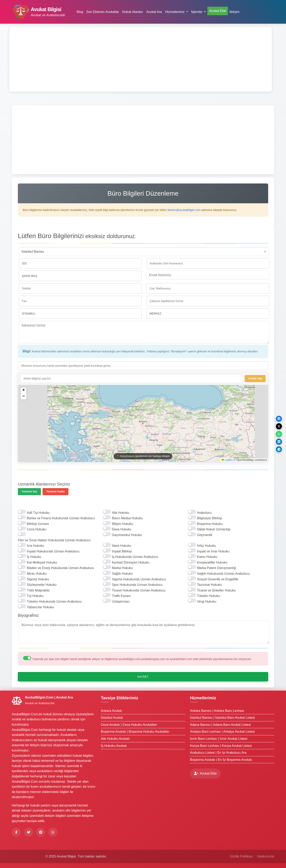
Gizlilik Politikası (241, 856)
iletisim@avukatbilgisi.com (184, 210)
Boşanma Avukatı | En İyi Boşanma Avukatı (221, 760)
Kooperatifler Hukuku (212, 562)
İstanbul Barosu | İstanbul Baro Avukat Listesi (223, 718)
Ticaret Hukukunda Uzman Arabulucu (139, 590)
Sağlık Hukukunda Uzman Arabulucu (223, 574)
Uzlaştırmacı (121, 601)
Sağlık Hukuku (122, 574)
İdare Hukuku (121, 546)
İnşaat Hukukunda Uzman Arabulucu (53, 551)
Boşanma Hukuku (210, 524)
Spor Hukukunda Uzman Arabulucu (137, 585)
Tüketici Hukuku (208, 596)
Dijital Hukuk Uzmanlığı (214, 529)
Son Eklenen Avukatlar (103, 12)
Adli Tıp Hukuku (38, 513)
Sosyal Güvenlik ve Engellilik (218, 579)
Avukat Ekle (218, 11)
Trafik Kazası (121, 596)
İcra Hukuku (35, 546)
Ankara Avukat (111, 711)
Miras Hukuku (37, 574)
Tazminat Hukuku (209, 585)
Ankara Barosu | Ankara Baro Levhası (217, 711)
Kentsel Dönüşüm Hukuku (131, 562)
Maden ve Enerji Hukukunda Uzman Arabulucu (60, 568)
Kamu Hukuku (207, 557)
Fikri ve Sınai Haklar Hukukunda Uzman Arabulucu (54, 540)
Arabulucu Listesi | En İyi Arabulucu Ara (218, 753)
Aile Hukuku (120, 513)
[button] (23, 390)
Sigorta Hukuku (38, 579)
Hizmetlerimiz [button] (175, 12)
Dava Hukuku (122, 529)
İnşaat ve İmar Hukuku (213, 551)
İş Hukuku (34, 557)
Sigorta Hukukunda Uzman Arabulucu (139, 579)
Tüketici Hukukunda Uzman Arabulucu (54, 601)
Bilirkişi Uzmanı (38, 524)
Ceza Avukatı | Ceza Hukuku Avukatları (129, 725)
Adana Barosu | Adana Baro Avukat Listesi (220, 725)
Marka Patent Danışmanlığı (217, 568)
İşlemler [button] (197, 12)
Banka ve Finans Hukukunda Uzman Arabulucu (61, 518)
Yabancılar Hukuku (40, 607)
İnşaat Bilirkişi (122, 551)
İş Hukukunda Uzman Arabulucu (135, 557)
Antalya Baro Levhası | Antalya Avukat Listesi (222, 732)
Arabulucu (204, 513)
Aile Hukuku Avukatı (115, 739)
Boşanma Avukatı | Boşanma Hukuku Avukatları (135, 732)
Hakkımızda (266, 856)
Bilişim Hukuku (122, 524)
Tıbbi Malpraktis (38, 590)
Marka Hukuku (122, 568)
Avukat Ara (154, 12)
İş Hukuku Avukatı (114, 746)
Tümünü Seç (29, 491)
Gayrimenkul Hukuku (127, 535)
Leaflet (227, 460)
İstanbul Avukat (112, 718)
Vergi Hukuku (206, 601)
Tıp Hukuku (35, 596)
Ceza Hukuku (36, 529)
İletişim (235, 12)
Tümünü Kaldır (55, 491)
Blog (80, 12)
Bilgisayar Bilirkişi (209, 518)
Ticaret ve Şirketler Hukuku (216, 590)
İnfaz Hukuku (206, 546)
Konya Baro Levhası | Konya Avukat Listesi (221, 746)
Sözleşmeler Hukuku (42, 585)
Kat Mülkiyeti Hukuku (42, 562)
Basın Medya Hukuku (127, 518)
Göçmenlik (205, 535)
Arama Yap (255, 378)
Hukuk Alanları (133, 12)
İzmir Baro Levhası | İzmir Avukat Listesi (219, 739)
